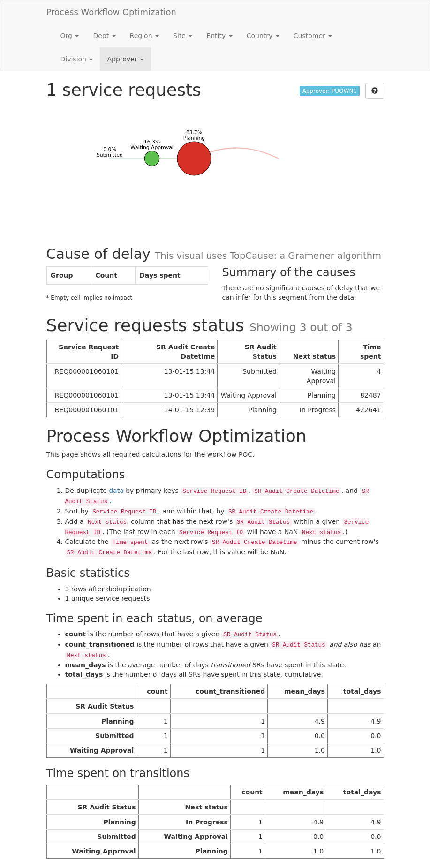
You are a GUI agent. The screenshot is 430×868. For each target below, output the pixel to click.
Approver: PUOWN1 (330, 91)
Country (263, 36)
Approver (125, 59)
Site (183, 36)
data (116, 491)
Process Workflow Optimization (112, 12)
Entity (219, 36)
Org (70, 36)
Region (144, 36)
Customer (313, 36)
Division (77, 59)
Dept (104, 36)
